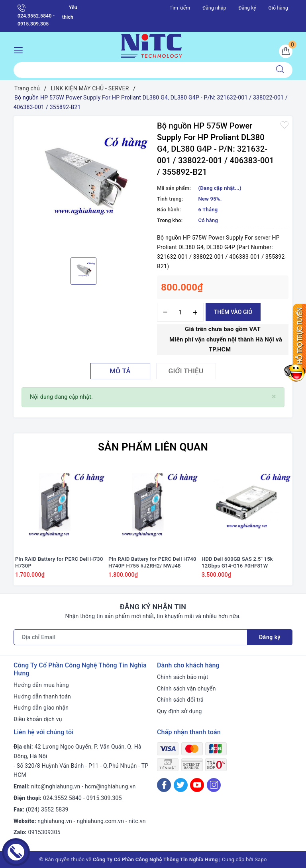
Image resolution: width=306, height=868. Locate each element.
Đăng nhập (214, 8)
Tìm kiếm (180, 8)
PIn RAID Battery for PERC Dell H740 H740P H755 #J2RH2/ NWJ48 (152, 562)
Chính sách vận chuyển (186, 689)
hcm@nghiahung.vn (110, 786)
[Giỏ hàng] (286, 51)
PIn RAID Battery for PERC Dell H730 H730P (59, 562)
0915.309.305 (104, 798)
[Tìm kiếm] (280, 70)
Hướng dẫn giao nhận (41, 708)
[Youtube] (197, 785)
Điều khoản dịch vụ (38, 719)
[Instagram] (214, 785)
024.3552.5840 (62, 798)
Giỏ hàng (278, 8)
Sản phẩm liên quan (153, 447)
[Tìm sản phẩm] (141, 70)
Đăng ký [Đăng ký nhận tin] (270, 637)
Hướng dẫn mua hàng (41, 685)
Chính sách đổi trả (180, 700)
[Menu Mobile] (21, 49)
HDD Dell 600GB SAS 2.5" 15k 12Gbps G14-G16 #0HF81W (237, 562)
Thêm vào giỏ (233, 312)
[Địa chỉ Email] (130, 637)
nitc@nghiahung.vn (56, 786)
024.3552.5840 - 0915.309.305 (36, 15)
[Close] (274, 397)
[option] (83, 186)
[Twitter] (181, 785)
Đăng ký (247, 8)
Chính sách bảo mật (182, 677)
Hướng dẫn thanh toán (42, 696)
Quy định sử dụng (179, 711)
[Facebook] (164, 785)
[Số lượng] (180, 312)
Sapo (261, 859)
